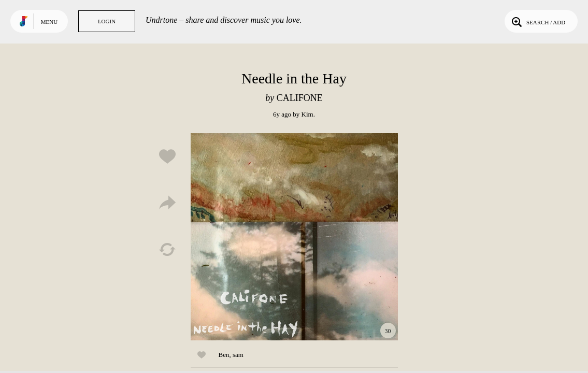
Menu (49, 22)
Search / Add (537, 21)
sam (238, 355)
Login (107, 21)
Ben (224, 355)
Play (294, 237)
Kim (307, 114)
